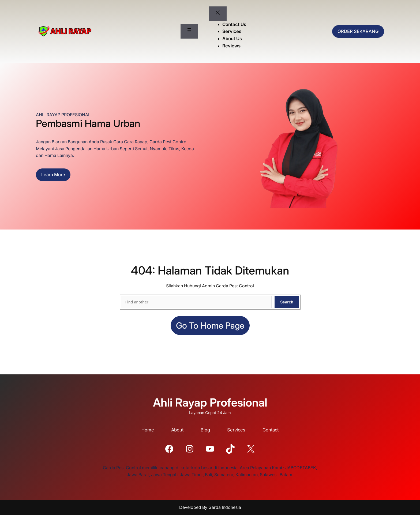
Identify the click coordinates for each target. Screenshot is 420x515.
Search (287, 302)
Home (148, 430)
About (177, 430)
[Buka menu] (189, 31)
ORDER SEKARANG (358, 31)
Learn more (53, 175)
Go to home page (210, 326)
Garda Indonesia (225, 507)
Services (236, 430)
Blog (205, 430)
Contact (271, 430)
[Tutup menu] (218, 14)
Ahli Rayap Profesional (210, 402)
